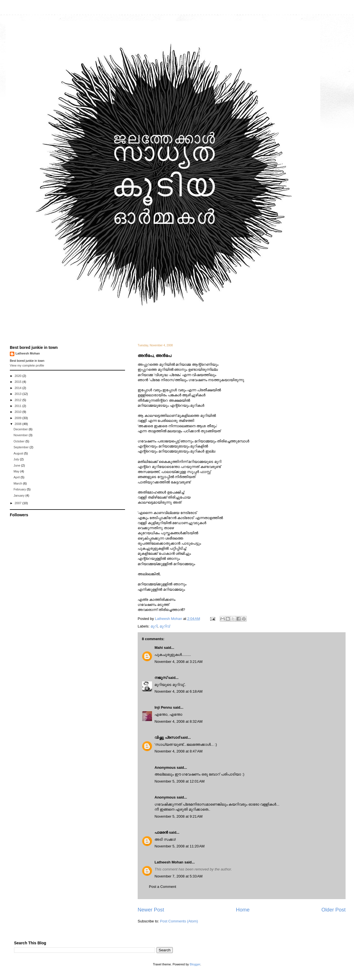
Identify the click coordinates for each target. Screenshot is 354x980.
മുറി (154, 626)
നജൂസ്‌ (161, 678)
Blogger (195, 964)
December (21, 429)
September (21, 447)
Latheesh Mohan (169, 862)
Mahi (159, 648)
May (17, 471)
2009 (19, 418)
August (19, 453)
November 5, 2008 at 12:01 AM (180, 781)
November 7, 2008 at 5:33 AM (179, 876)
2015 (19, 382)
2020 (19, 376)
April (17, 477)
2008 (19, 424)
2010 (19, 412)
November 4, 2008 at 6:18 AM (179, 691)
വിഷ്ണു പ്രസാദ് (167, 737)
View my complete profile (27, 365)
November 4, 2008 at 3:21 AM (179, 662)
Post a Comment (163, 887)
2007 (19, 503)
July (17, 459)
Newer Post (151, 910)
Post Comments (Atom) (179, 921)
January (19, 495)
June (17, 465)
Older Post (333, 910)
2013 (19, 394)
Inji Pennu (163, 707)
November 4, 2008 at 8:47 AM (179, 751)
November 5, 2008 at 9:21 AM (179, 816)
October (19, 441)
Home (243, 910)
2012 (19, 400)
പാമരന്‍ (161, 832)
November (21, 435)
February (20, 489)
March (18, 483)
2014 (19, 388)
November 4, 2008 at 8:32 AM (179, 721)
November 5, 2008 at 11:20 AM (180, 846)
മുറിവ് (165, 626)
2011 (19, 406)
